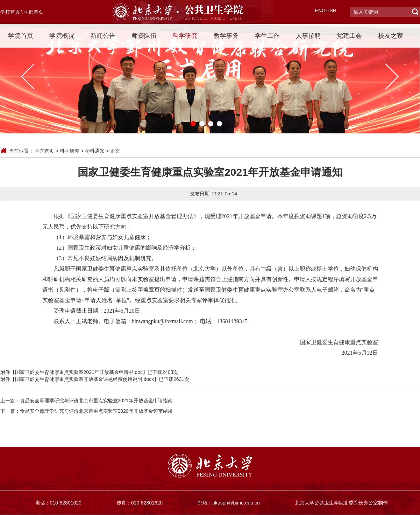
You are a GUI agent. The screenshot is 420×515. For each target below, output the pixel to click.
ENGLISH (326, 11)
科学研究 (185, 36)
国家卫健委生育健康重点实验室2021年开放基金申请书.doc (79, 372)
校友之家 (391, 36)
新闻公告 (103, 36)
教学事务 (226, 36)
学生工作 (267, 36)
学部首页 (34, 12)
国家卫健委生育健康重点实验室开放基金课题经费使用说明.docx (84, 379)
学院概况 (62, 36)
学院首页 (21, 36)
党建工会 (349, 36)
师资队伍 (144, 36)
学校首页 (10, 12)
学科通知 (95, 151)
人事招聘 (308, 36)
